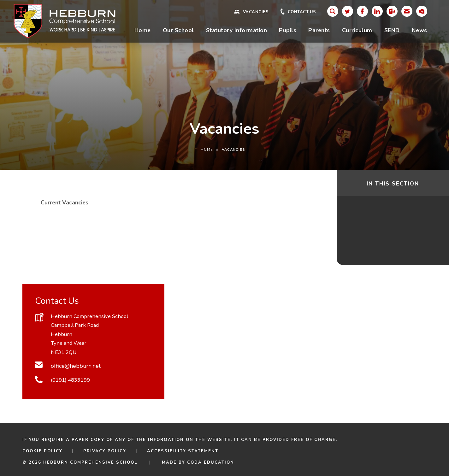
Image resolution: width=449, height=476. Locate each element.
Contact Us (302, 12)
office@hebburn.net (76, 366)
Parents (319, 30)
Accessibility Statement (183, 451)
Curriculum (357, 30)
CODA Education (211, 462)
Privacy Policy (105, 451)
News (419, 30)
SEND (392, 30)
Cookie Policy (42, 451)
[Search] (333, 11)
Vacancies (256, 12)
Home (143, 30)
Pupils (288, 30)
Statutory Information (237, 30)
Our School (178, 30)
